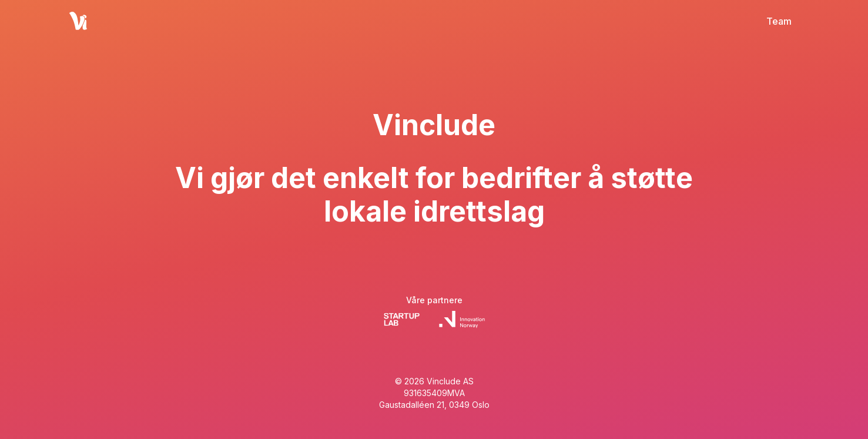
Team (779, 21)
